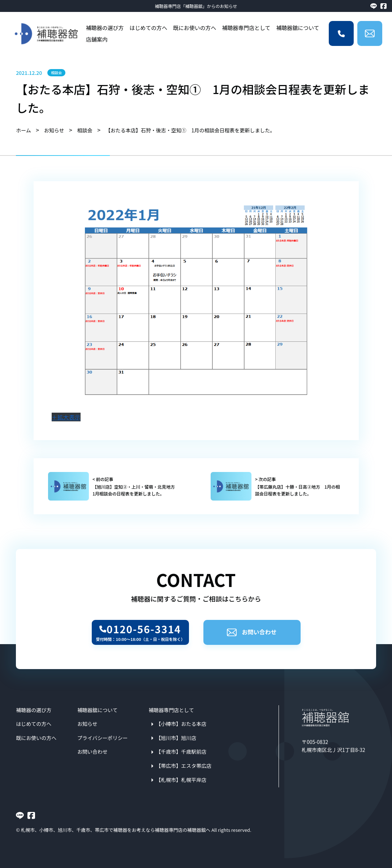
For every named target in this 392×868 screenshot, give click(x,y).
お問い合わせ (252, 632)
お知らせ (87, 724)
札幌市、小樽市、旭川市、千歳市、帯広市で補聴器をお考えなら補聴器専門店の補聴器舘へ (116, 830)
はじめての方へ (148, 28)
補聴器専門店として (246, 28)
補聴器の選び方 (105, 28)
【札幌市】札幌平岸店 (181, 780)
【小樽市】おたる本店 (181, 724)
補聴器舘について (298, 28)
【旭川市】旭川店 (176, 738)
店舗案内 (97, 39)
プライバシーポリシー (103, 738)
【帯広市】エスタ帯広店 (184, 766)
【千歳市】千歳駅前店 (181, 752)
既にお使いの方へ (195, 28)
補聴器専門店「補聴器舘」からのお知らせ (196, 6)
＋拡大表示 (66, 417)
